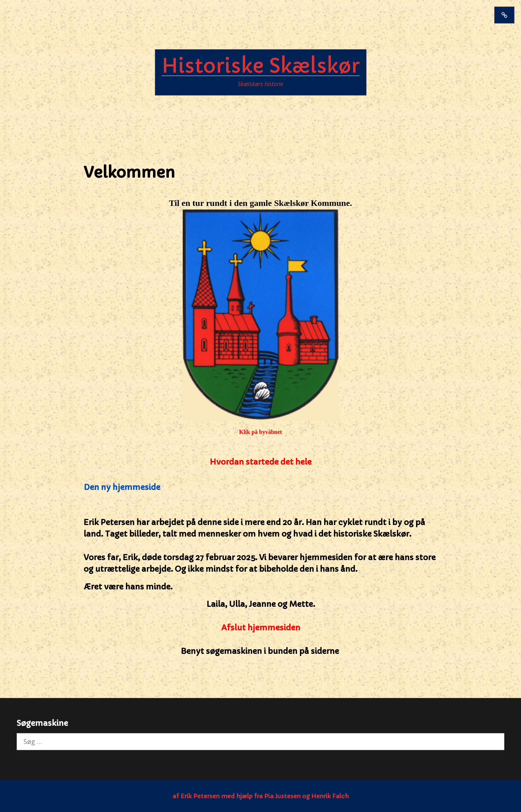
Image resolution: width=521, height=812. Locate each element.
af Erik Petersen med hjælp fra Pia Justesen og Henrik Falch (261, 796)
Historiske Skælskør (261, 66)
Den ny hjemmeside (122, 487)
